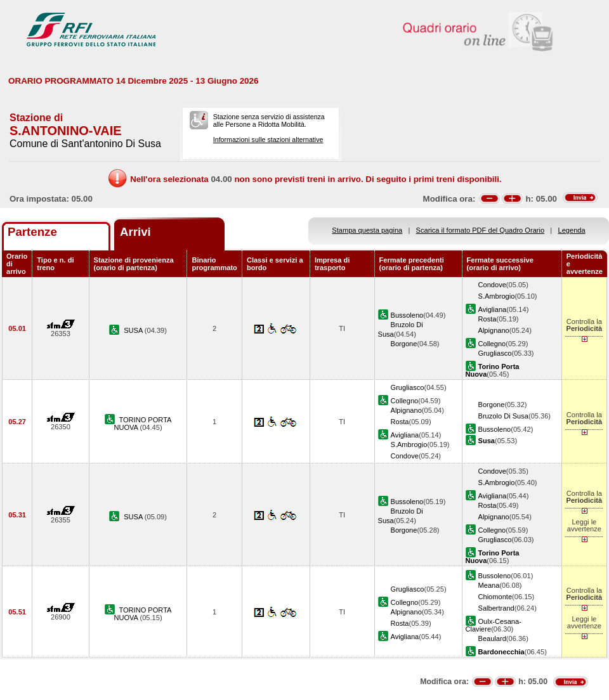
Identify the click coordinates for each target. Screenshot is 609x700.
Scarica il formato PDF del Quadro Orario (481, 230)
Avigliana (493, 309)
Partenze (32, 232)
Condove (492, 285)
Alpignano (494, 330)
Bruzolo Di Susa (503, 416)
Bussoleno (407, 315)
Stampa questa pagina (367, 230)
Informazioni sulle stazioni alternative (268, 139)
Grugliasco (495, 353)
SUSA (134, 330)
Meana (489, 585)
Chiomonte (495, 597)
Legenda (572, 230)
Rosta (488, 319)
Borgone (404, 344)
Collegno (492, 344)
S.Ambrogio (497, 296)
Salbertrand (496, 608)
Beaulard (492, 638)
